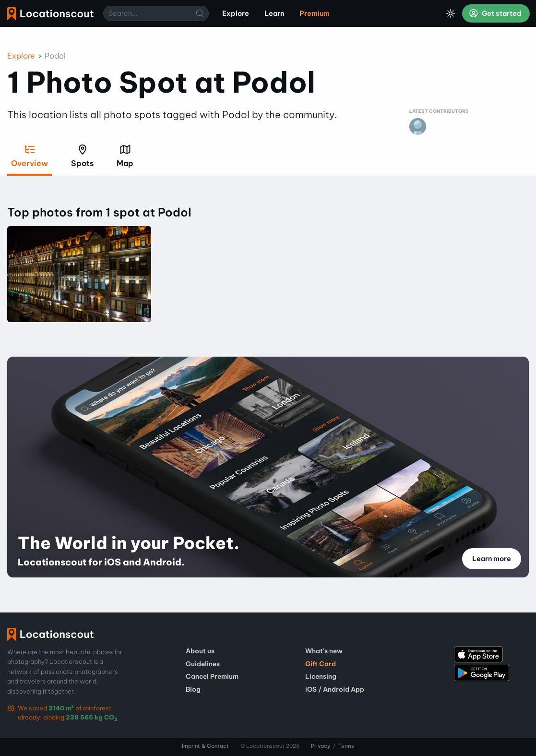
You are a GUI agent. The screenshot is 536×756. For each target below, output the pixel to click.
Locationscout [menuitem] (50, 14)
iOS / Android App (335, 689)
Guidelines (203, 664)
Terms (346, 746)
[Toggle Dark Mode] (451, 13)
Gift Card (321, 664)
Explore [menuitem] (236, 13)
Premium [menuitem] (315, 13)
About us (200, 651)
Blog (193, 689)
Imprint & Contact (205, 746)
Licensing (321, 676)
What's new (324, 651)
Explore (21, 56)
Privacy (321, 746)
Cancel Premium (212, 676)
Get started (495, 13)
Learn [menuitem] (274, 13)
